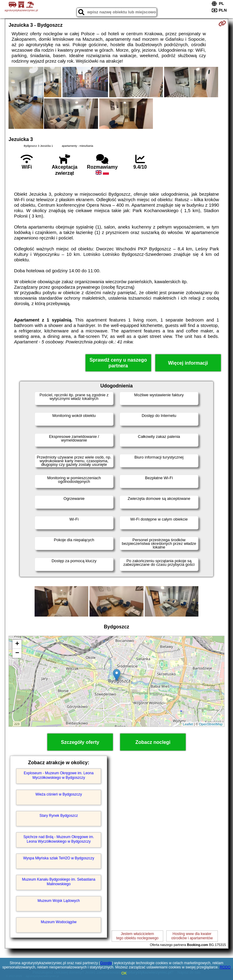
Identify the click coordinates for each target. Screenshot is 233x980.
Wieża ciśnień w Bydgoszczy (59, 794)
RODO (225, 967)
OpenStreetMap (211, 724)
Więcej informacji (188, 363)
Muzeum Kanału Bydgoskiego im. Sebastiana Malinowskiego (59, 882)
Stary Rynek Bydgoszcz (59, 816)
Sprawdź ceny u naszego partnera (118, 363)
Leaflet (188, 724)
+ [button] (17, 644)
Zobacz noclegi (153, 742)
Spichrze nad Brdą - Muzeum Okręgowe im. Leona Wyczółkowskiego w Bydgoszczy (59, 839)
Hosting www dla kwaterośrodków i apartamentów (192, 936)
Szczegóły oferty (80, 742)
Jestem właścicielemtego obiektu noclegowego (137, 936)
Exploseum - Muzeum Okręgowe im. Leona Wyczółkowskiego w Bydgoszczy (59, 775)
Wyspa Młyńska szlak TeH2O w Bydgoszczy (59, 858)
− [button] (17, 653)
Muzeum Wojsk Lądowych (59, 901)
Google (106, 963)
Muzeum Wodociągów (59, 922)
